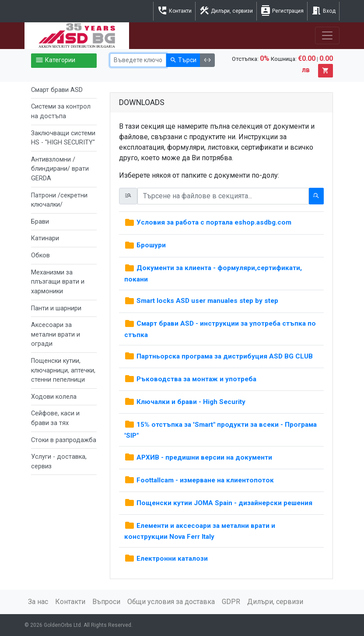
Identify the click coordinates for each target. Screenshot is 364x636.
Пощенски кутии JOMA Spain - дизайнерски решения (218, 503)
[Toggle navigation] (327, 35)
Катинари (45, 238)
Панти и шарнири (56, 308)
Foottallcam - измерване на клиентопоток (199, 480)
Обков (40, 255)
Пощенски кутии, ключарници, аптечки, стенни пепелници (63, 370)
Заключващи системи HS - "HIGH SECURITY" (63, 138)
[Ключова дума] (138, 60)
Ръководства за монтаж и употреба (190, 379)
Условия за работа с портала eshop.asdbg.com (208, 222)
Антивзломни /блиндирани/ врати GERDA (60, 169)
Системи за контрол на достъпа (61, 111)
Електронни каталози (166, 559)
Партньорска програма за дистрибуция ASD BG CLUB (219, 356)
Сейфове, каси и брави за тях (55, 418)
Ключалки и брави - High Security (185, 402)
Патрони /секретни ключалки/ (59, 200)
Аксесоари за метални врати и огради (56, 334)
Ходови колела (54, 397)
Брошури (145, 245)
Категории (55, 61)
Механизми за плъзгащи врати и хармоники (58, 282)
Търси (183, 61)
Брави (40, 222)
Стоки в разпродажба (64, 440)
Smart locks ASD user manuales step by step (201, 301)
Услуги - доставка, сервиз (59, 462)
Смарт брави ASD (57, 90)
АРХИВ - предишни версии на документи (198, 457)
